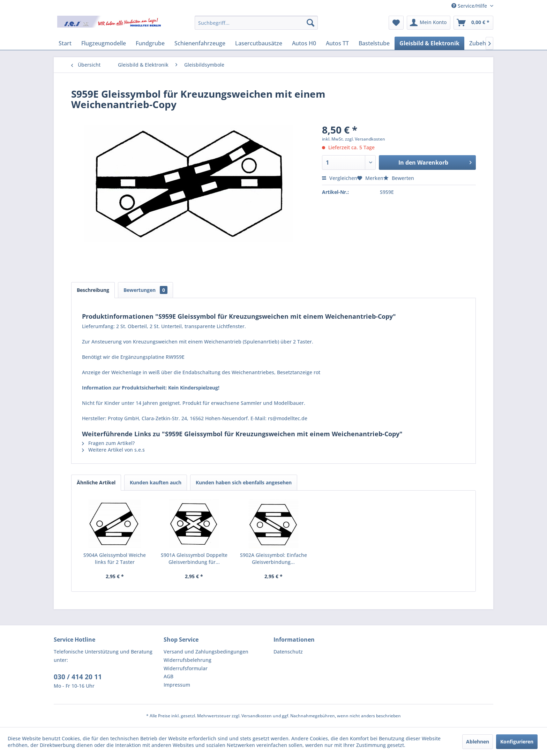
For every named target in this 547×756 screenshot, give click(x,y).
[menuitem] (256, 23)
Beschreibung (93, 290)
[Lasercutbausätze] (259, 43)
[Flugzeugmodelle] (104, 43)
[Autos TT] (337, 43)
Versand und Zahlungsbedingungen (206, 652)
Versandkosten (257, 716)
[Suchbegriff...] (256, 23)
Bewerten (399, 178)
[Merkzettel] (396, 23)
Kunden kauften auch (156, 482)
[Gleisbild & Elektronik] (429, 43)
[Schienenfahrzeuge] (200, 43)
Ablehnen (478, 742)
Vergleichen (340, 178)
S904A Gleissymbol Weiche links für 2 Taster (115, 558)
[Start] (65, 43)
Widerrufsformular (186, 668)
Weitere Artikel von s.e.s (113, 450)
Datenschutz (288, 652)
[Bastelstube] (374, 43)
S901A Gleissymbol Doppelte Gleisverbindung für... (194, 558)
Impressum (177, 685)
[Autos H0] (304, 43)
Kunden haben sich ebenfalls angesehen (244, 482)
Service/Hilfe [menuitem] (470, 6)
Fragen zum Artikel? (108, 443)
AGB (168, 676)
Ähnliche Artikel (96, 482)
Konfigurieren (517, 742)
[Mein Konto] (429, 23)
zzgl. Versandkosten (365, 139)
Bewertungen (145, 290)
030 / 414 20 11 (78, 677)
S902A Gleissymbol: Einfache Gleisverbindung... (273, 558)
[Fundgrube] (150, 43)
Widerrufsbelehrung (188, 660)
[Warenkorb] (473, 23)
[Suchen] (310, 23)
